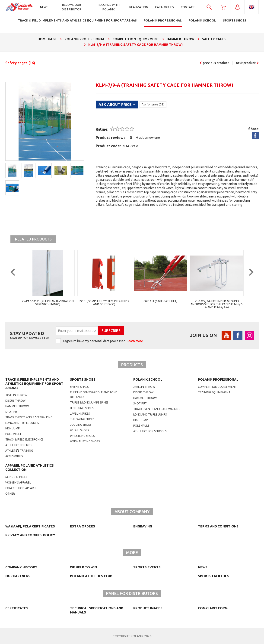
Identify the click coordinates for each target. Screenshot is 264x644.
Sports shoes (83, 379)
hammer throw (145, 398)
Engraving (143, 526)
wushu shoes (79, 430)
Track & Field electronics (24, 439)
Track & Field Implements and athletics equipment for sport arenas (34, 384)
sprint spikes (79, 387)
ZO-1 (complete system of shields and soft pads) (104, 303)
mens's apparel (16, 477)
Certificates (17, 608)
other (10, 494)
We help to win (83, 567)
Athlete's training (19, 451)
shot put (140, 403)
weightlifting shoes (85, 441)
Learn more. (135, 341)
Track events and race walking (29, 417)
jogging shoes (81, 425)
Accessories (14, 456)
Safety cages (20, 63)
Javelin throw (16, 395)
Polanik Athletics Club (91, 576)
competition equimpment (217, 387)
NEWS (203, 567)
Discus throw (15, 401)
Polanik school (148, 379)
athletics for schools (150, 431)
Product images (148, 608)
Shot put (12, 412)
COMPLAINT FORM (213, 608)
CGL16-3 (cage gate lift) (160, 301)
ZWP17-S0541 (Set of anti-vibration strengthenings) (48, 303)
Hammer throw (17, 406)
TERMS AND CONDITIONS (218, 526)
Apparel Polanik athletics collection (30, 468)
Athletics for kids (19, 445)
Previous (16, 281)
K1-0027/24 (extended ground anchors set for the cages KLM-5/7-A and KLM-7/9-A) (217, 304)
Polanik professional (218, 379)
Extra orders (83, 526)
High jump (13, 428)
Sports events (147, 567)
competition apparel (21, 488)
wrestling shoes (82, 436)
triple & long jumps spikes (89, 402)
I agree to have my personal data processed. (103, 341)
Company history (21, 567)
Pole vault (13, 434)
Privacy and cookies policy (30, 535)
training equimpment (214, 392)
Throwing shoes (82, 419)
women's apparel (18, 482)
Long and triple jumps (22, 423)
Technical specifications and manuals (97, 610)
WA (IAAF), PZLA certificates (30, 526)
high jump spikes (82, 408)
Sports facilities (214, 576)
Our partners (18, 576)
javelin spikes (80, 414)
